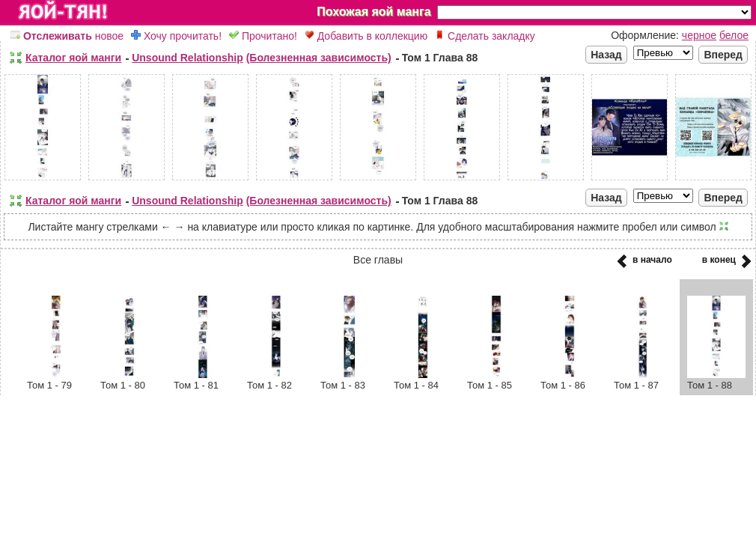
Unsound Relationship (188, 58)
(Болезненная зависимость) (319, 58)
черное (699, 35)
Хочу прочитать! (176, 36)
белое (734, 35)
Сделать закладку (485, 36)
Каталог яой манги (73, 58)
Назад (606, 55)
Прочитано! (263, 36)
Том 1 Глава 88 (440, 58)
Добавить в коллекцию (366, 36)
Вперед (723, 55)
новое (67, 36)
